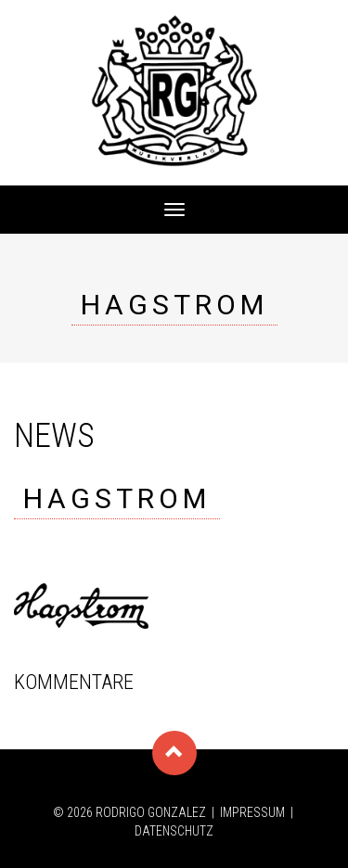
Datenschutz (174, 831)
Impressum (252, 812)
